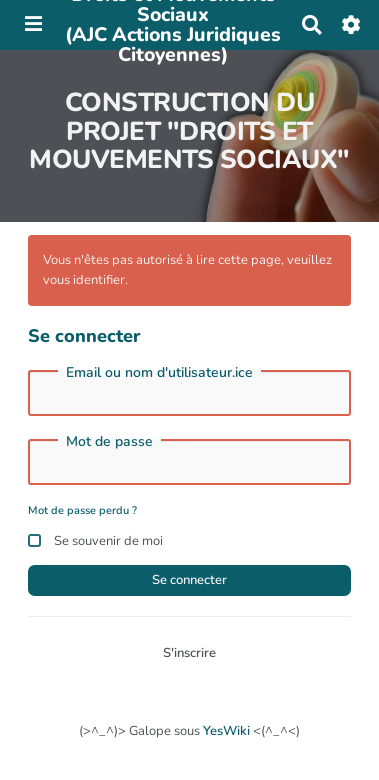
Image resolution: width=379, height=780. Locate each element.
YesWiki (226, 731)
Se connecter (189, 580)
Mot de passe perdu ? (82, 510)
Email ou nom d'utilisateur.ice (159, 373)
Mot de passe (109, 442)
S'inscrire (189, 653)
